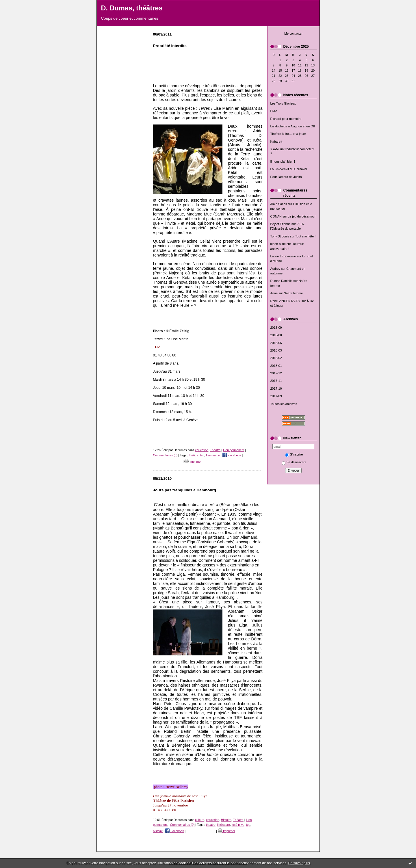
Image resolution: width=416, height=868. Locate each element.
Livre (274, 111)
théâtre (194, 455)
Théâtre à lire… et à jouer (288, 134)
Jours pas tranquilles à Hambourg (185, 490)
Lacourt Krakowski (283, 256)
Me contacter (293, 34)
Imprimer (193, 462)
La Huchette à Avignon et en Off (293, 126)
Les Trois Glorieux (283, 103)
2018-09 (276, 328)
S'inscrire (294, 454)
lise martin (213, 455)
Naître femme (293, 293)
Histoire (226, 820)
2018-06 (276, 343)
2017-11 (276, 381)
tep (202, 455)
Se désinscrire (294, 462)
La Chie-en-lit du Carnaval (289, 169)
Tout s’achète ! (305, 236)
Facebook (232, 455)
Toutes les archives (284, 404)
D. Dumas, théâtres (132, 8)
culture (200, 820)
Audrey (275, 269)
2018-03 (276, 350)
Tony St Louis (280, 236)
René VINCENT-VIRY (286, 301)
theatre (211, 825)
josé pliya (238, 825)
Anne (274, 293)
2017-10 (276, 389)
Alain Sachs (279, 204)
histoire (158, 831)
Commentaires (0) (165, 455)
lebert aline (278, 244)
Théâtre (215, 450)
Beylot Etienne (281, 224)
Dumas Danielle (282, 281)
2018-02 (276, 358)
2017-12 (276, 373)
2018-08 (276, 335)
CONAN (276, 216)
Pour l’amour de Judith (286, 177)
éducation (202, 450)
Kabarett (276, 142)
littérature (224, 825)
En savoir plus (299, 863)
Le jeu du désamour (302, 216)
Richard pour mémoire (286, 119)
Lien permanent (234, 450)
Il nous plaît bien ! (283, 161)
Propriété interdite (170, 46)
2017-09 (276, 396)
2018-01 (276, 366)
